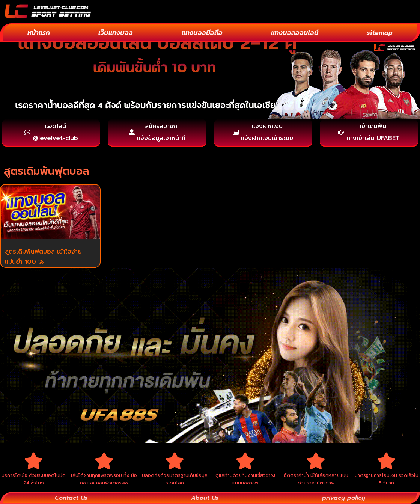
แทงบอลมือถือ (202, 32)
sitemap (380, 32)
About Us (205, 498)
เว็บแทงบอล (116, 32)
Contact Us (71, 498)
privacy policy (344, 498)
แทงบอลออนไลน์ (295, 32)
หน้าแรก (39, 32)
